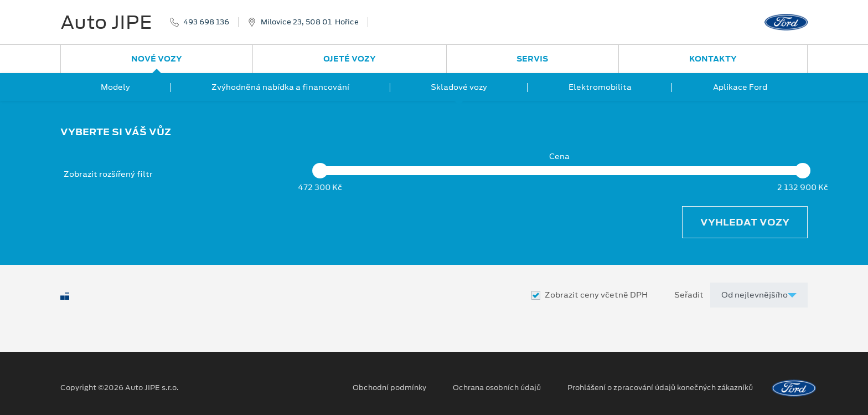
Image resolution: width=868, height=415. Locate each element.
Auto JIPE (106, 22)
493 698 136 (206, 22)
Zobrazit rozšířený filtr (108, 174)
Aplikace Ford (740, 87)
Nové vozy (157, 59)
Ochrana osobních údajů (497, 388)
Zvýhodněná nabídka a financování (280, 87)
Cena (559, 157)
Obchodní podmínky (389, 388)
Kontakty (713, 59)
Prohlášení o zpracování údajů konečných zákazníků (660, 388)
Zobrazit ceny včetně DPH (596, 295)
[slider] (320, 171)
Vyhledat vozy (745, 222)
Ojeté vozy (350, 59)
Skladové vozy (459, 87)
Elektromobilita (600, 87)
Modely (115, 87)
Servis (532, 59)
